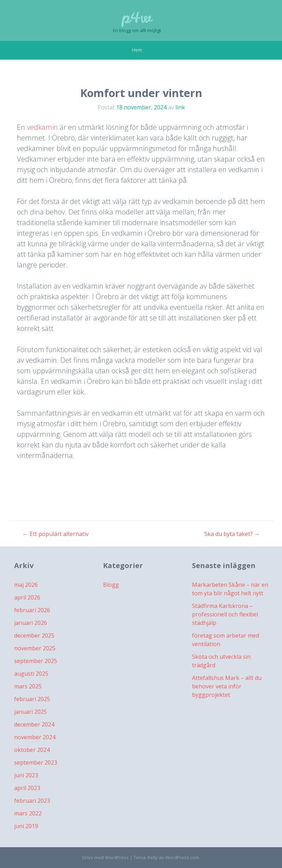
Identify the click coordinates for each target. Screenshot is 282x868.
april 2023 (27, 788)
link (180, 107)
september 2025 (36, 661)
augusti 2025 (31, 674)
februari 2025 (32, 699)
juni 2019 (26, 826)
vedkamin (42, 127)
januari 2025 (31, 712)
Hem (137, 50)
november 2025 (35, 648)
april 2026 (27, 597)
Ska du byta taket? (232, 534)
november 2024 (35, 737)
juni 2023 (26, 775)
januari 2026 (31, 623)
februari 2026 (32, 610)
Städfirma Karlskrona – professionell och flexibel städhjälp (225, 614)
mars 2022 (28, 813)
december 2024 (34, 724)
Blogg (111, 585)
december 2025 (34, 635)
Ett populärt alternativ (56, 534)
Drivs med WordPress (106, 857)
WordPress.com (182, 857)
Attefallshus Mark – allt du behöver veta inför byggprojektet (227, 686)
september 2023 (36, 762)
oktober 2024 (32, 750)
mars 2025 (28, 686)
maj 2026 (26, 585)
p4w (137, 18)
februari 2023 (32, 801)
